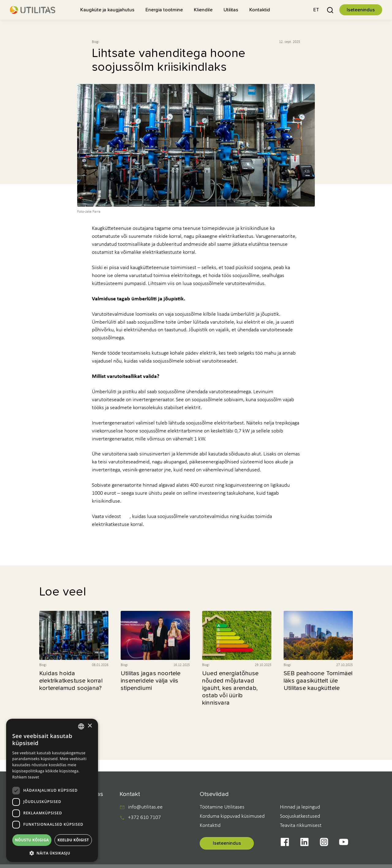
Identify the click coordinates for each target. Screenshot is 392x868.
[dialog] (52, 790)
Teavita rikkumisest (301, 826)
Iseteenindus (361, 10)
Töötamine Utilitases (222, 807)
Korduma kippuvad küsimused (232, 816)
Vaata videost (106, 517)
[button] (316, 10)
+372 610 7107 (144, 818)
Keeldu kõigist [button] (73, 840)
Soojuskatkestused (300, 816)
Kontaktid (210, 826)
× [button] (90, 726)
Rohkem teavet (26, 777)
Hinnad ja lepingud (300, 807)
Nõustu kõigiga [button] (32, 840)
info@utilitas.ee (145, 807)
